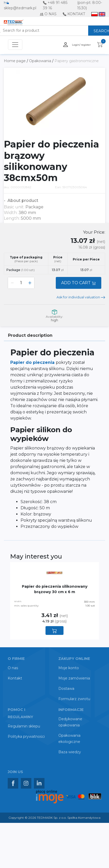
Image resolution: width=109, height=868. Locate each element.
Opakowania (41, 61)
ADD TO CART (79, 283)
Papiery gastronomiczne (77, 61)
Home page (15, 61)
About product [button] (22, 200)
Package (21, 270)
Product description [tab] (30, 335)
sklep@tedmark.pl (20, 8)
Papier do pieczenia (33, 362)
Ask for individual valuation (81, 297)
